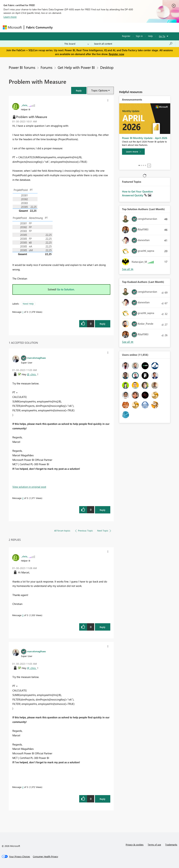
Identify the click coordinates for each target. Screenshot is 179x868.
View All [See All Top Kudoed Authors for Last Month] (128, 342)
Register (126, 36)
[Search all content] (133, 44)
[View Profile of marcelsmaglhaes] (36, 358)
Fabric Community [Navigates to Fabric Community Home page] (39, 27)
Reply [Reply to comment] (103, 510)
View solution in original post (29, 487)
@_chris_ (32, 374)
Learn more (10, 17)
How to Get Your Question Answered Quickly (137, 193)
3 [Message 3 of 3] (23, 615)
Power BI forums (22, 67)
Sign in (139, 36)
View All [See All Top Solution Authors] (128, 269)
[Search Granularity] (77, 44)
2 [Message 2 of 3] (23, 498)
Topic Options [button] (99, 90)
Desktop (107, 67)
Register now (116, 54)
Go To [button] (162, 36)
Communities (106, 27)
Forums (61, 27)
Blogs (121, 27)
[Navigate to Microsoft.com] (12, 27)
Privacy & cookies (135, 844)
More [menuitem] (133, 27)
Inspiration (76, 27)
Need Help (28, 304)
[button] (79, 90)
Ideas (90, 27)
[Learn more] (133, 152)
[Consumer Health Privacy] (45, 856)
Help (150, 36)
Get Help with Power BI (76, 67)
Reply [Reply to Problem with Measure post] (103, 324)
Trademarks (171, 844)
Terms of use (154, 844)
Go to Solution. (66, 289)
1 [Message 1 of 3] (23, 312)
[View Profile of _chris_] (25, 105)
